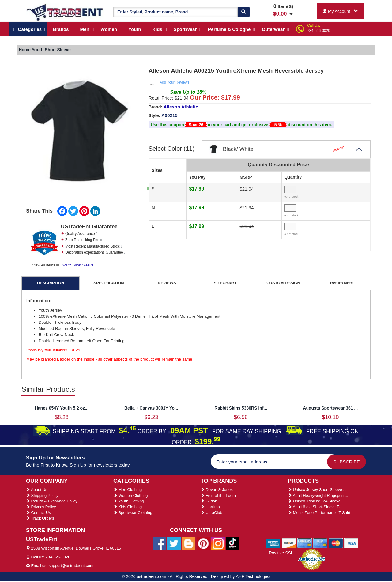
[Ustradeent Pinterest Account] (203, 543)
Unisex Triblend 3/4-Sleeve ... (316, 501)
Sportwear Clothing (133, 513)
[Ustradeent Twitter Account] (174, 543)
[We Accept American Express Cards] (273, 543)
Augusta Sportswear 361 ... (330, 408)
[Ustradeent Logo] (65, 12)
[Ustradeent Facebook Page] (159, 543)
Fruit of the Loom (218, 495)
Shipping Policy (42, 495)
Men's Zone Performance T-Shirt (319, 513)
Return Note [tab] (341, 283)
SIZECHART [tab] (225, 283)
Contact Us (38, 513)
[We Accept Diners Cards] (305, 543)
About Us (37, 490)
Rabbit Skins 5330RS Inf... (241, 408)
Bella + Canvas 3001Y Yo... (151, 408)
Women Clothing (130, 495)
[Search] (243, 12)
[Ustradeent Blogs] (189, 543)
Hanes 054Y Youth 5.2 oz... (62, 408)
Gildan (209, 501)
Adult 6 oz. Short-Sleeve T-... (316, 507)
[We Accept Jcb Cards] (320, 543)
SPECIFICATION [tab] (109, 283)
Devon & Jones (217, 490)
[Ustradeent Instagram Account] (218, 543)
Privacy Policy (41, 507)
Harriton (210, 507)
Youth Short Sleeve (78, 265)
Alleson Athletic (181, 107)
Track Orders (40, 518)
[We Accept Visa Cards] (351, 543)
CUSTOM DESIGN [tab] (283, 283)
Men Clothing (128, 490)
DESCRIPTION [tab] (51, 283)
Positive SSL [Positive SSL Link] (281, 553)
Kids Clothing (128, 507)
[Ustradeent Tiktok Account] (233, 543)
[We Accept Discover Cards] (289, 543)
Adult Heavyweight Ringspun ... (318, 495)
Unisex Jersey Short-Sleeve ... (317, 490)
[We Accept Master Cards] (336, 543)
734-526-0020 (319, 31)
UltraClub (211, 513)
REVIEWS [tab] (167, 283)
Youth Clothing (129, 501)
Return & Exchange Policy (52, 501)
